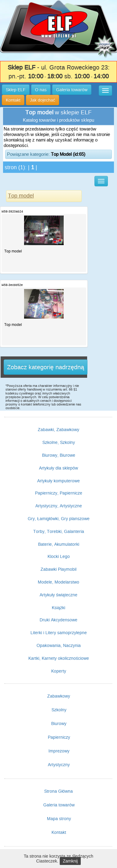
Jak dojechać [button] (43, 100)
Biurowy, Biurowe (59, 455)
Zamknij (70, 861)
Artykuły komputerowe (58, 481)
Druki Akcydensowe (58, 620)
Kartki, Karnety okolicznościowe (59, 658)
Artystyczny (59, 765)
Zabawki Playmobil (58, 569)
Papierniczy (59, 737)
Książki (58, 608)
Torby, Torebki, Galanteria (59, 531)
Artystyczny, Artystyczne (59, 506)
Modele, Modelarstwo (58, 582)
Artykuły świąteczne (58, 595)
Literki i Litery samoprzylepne (59, 633)
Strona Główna (58, 791)
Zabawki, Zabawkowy (58, 430)
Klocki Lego (59, 556)
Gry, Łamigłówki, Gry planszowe (59, 519)
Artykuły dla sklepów (58, 468)
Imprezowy (59, 751)
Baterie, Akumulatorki (59, 544)
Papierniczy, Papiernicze (59, 493)
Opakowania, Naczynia (59, 645)
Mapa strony (59, 819)
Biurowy (59, 723)
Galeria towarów (59, 805)
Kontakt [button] (13, 100)
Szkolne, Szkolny (59, 442)
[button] (105, 91)
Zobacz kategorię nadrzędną (46, 367)
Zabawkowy (59, 696)
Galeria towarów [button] (72, 90)
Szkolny (59, 710)
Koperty (59, 671)
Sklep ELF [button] (16, 90)
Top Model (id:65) (68, 154)
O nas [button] (41, 90)
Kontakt (59, 832)
